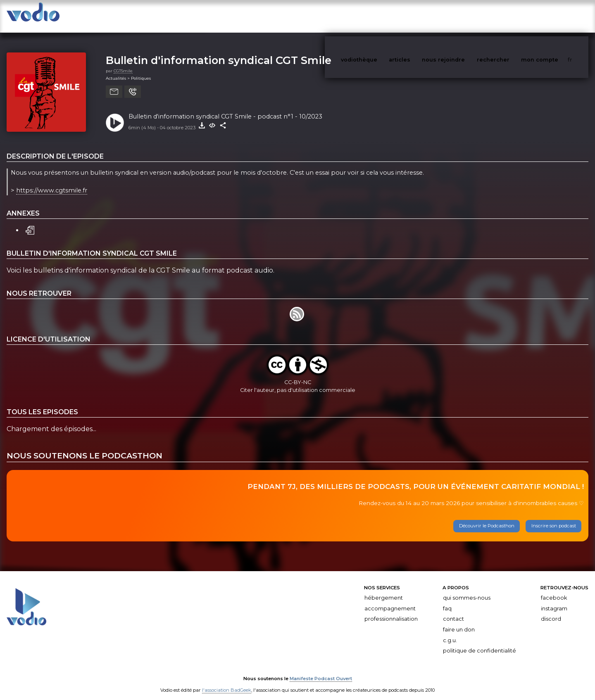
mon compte (553, 16)
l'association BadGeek (227, 682)
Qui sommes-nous (467, 590)
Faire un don (459, 621)
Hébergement (384, 590)
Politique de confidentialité (480, 642)
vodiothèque (379, 16)
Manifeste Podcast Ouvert (321, 670)
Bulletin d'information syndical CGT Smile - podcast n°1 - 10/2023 (225, 108)
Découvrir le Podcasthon (487, 518)
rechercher (508, 16)
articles (418, 16)
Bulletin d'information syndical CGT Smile (219, 52)
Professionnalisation (391, 611)
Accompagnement (390, 600)
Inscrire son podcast (554, 518)
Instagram (554, 600)
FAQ (447, 600)
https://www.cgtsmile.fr (52, 182)
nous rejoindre (460, 16)
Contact (453, 611)
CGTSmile (123, 63)
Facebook (554, 590)
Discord (551, 611)
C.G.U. (450, 632)
